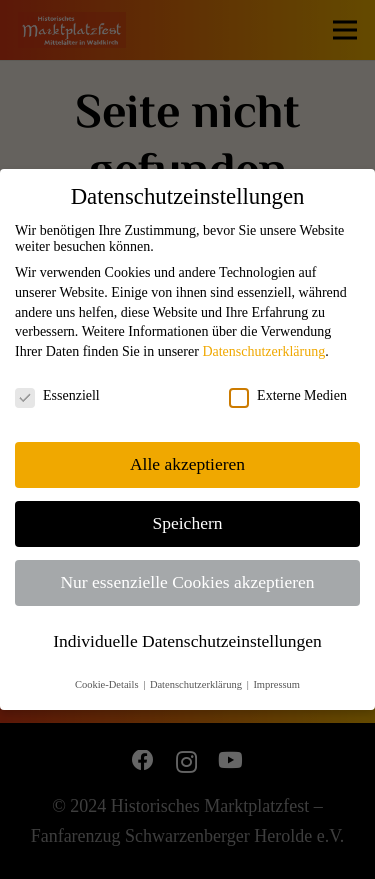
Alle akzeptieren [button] (187, 464)
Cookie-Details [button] (108, 684)
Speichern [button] (188, 523)
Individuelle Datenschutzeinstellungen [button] (187, 641)
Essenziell (57, 396)
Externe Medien (288, 396)
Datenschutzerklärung (263, 351)
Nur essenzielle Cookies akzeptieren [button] (187, 582)
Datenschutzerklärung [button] (197, 684)
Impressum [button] (276, 684)
